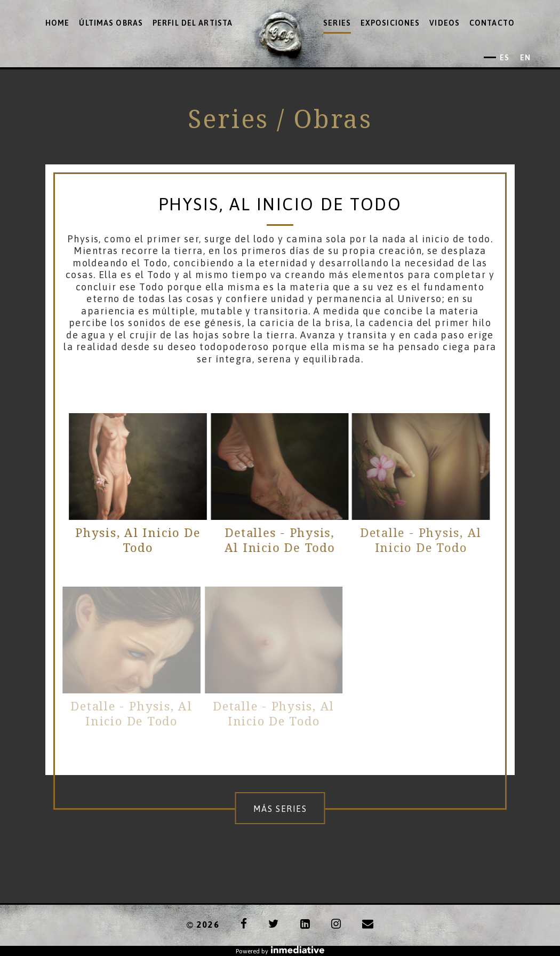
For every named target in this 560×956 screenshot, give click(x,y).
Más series (280, 809)
